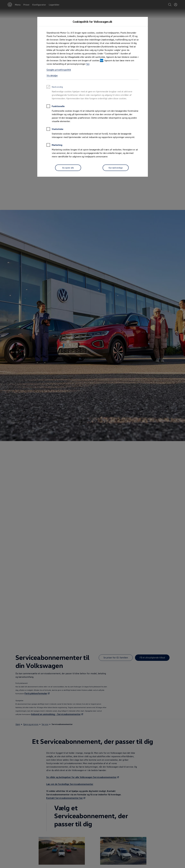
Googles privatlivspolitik (59, 70)
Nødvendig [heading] (55, 87)
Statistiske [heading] (55, 129)
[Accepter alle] (68, 168)
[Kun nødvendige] (116, 168)
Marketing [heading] (54, 145)
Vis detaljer (52, 75)
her (102, 60)
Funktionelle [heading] (56, 107)
